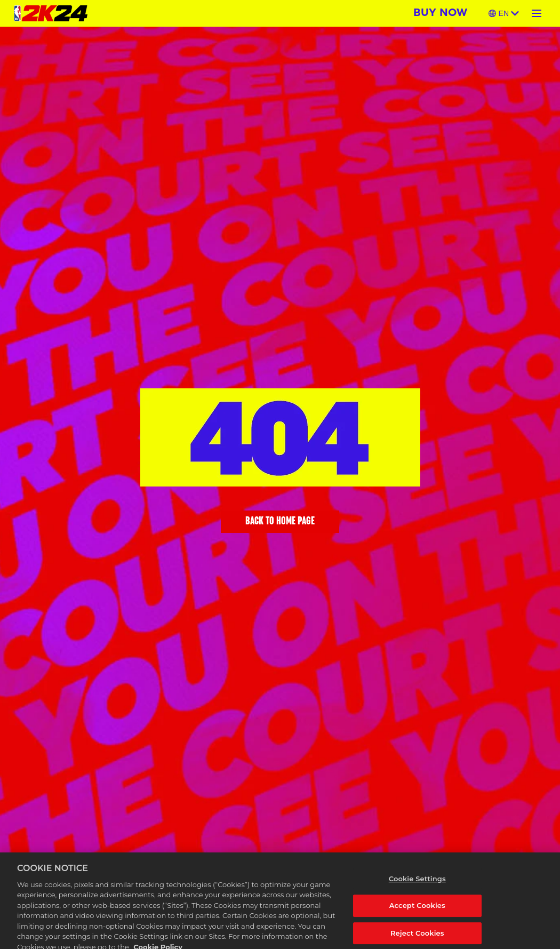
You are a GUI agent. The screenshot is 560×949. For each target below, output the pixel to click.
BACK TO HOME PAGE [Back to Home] (280, 522)
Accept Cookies (417, 912)
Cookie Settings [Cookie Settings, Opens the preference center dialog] (417, 884)
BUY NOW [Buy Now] (440, 13)
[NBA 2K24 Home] (51, 13)
